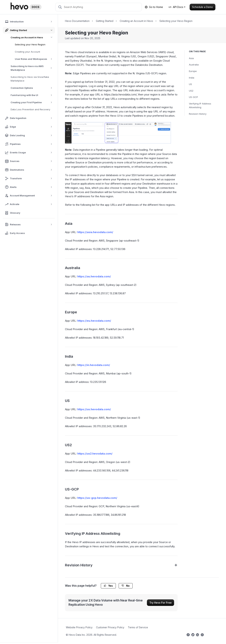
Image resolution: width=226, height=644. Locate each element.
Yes (108, 586)
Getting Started (105, 21)
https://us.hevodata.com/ (94, 409)
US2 (191, 91)
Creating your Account (27, 52)
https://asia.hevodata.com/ (95, 232)
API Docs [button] (176, 7)
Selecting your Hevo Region (30, 44)
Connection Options (33, 88)
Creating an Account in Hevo (33, 37)
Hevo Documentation (77, 21)
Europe (193, 71)
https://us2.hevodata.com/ (95, 454)
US (190, 84)
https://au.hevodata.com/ (94, 276)
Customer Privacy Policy (110, 627)
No (126, 586)
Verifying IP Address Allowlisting (200, 105)
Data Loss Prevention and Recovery (30, 109)
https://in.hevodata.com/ (94, 365)
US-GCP (193, 97)
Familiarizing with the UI (33, 95)
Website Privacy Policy (79, 627)
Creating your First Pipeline (33, 102)
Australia (194, 65)
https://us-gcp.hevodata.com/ (97, 498)
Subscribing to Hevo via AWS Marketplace (33, 68)
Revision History (198, 114)
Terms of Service (138, 627)
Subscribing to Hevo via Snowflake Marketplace (30, 79)
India (192, 78)
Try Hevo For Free (160, 603)
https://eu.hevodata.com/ (94, 321)
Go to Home (154, 7)
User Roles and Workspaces (35, 59)
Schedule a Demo (203, 7)
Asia (191, 58)
